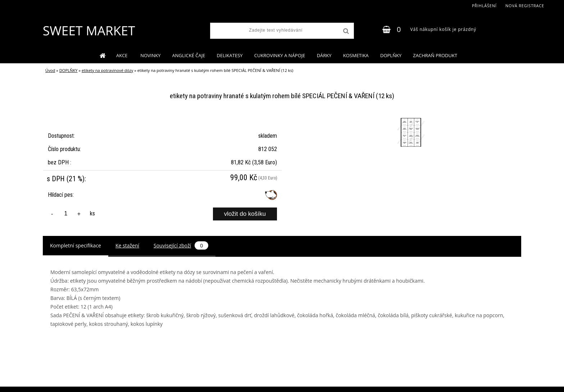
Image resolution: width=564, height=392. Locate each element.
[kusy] (66, 214)
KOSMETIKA (356, 55)
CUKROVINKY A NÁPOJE (280, 55)
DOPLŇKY (391, 55)
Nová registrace (525, 6)
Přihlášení (484, 6)
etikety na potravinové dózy (107, 70)
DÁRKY (324, 55)
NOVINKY (150, 55)
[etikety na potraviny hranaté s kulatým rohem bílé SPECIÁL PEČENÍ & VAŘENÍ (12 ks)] (410, 119)
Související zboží (181, 245)
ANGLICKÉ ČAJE (189, 55)
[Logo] (89, 31)
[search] (345, 31)
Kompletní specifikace (76, 245)
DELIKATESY (230, 55)
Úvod (50, 70)
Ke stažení (127, 245)
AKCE (122, 55)
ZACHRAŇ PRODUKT (435, 55)
